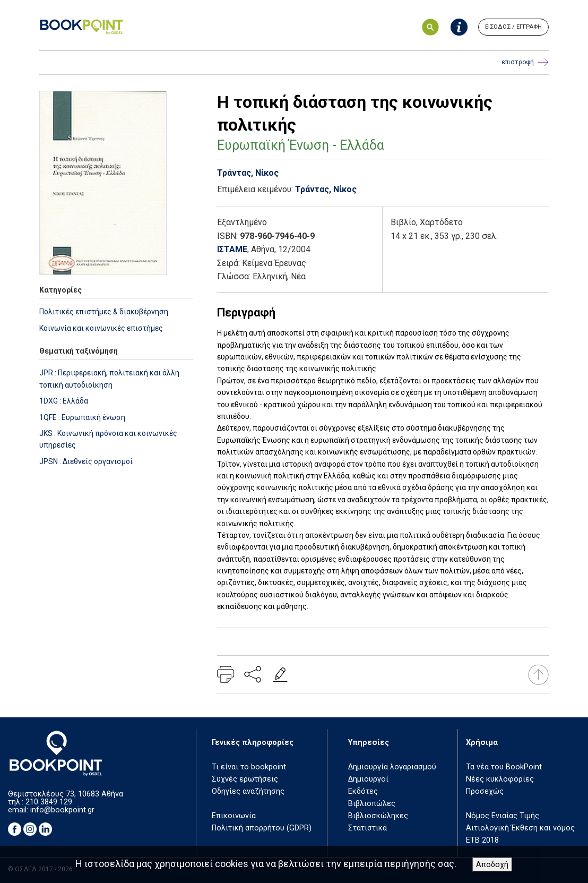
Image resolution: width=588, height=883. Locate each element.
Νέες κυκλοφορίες (500, 779)
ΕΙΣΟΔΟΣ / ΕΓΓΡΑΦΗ (513, 27)
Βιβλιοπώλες (372, 804)
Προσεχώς (485, 791)
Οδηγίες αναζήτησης (248, 791)
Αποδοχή (492, 865)
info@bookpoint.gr (62, 810)
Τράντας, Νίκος (248, 173)
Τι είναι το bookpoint (249, 767)
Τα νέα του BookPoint (504, 767)
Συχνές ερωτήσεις (245, 779)
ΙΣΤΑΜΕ (232, 249)
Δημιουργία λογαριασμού (392, 767)
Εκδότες (363, 791)
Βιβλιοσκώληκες (378, 816)
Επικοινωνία (234, 816)
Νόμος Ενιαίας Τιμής (503, 816)
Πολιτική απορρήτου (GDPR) (262, 828)
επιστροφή (525, 62)
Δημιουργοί (368, 779)
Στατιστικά (367, 828)
